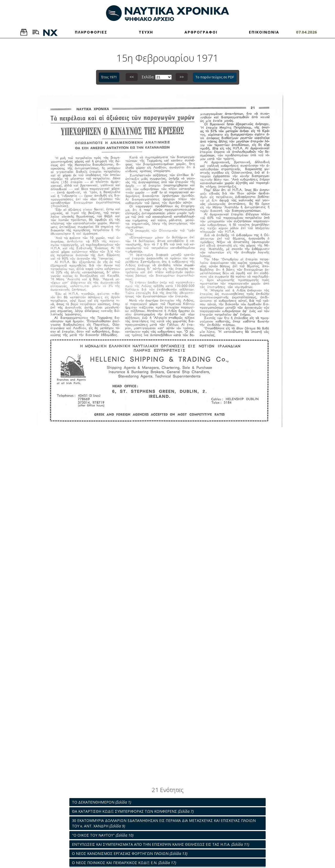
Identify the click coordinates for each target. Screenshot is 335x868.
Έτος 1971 (109, 77)
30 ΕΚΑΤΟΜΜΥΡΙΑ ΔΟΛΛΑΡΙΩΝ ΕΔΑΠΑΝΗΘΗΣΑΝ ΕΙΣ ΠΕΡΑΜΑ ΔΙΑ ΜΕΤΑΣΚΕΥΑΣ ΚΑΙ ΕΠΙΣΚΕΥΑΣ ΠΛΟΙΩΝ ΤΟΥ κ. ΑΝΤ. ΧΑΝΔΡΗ (164, 823)
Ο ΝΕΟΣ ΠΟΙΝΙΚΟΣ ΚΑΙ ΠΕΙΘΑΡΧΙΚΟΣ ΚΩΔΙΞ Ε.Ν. (124, 863)
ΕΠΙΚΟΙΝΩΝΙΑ (264, 32)
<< (132, 77)
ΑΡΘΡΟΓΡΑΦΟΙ (201, 32)
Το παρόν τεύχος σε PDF (215, 77)
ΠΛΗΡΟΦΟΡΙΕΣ (91, 32)
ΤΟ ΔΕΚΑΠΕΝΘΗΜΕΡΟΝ (102, 802)
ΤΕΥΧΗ (146, 32)
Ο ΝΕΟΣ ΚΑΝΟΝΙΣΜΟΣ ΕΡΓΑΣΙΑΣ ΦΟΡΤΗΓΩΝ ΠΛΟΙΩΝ (130, 853)
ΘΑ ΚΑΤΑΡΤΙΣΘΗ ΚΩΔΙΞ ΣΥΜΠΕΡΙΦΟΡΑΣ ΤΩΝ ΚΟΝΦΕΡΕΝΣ (133, 811)
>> (182, 77)
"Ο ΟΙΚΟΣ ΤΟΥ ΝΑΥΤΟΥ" (103, 835)
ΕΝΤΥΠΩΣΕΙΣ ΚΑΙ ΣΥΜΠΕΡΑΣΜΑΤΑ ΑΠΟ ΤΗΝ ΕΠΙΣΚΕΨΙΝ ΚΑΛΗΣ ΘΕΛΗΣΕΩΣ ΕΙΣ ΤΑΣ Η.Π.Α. (161, 844)
